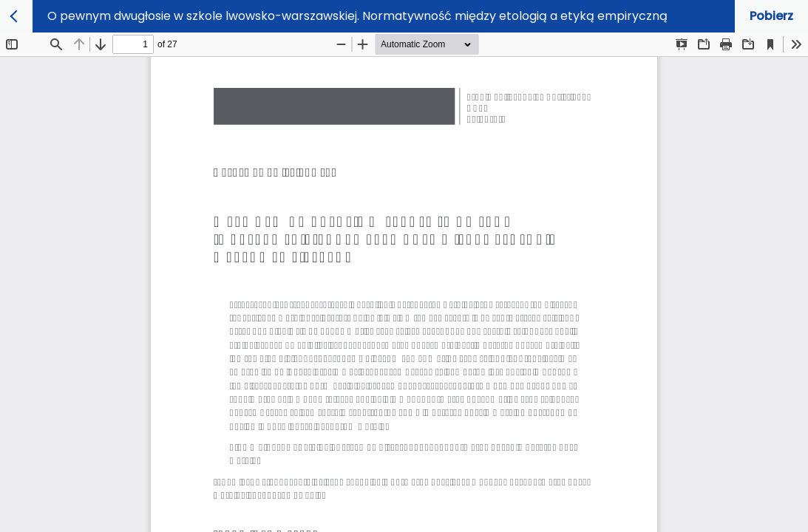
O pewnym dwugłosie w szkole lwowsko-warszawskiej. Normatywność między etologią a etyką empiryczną (357, 16)
